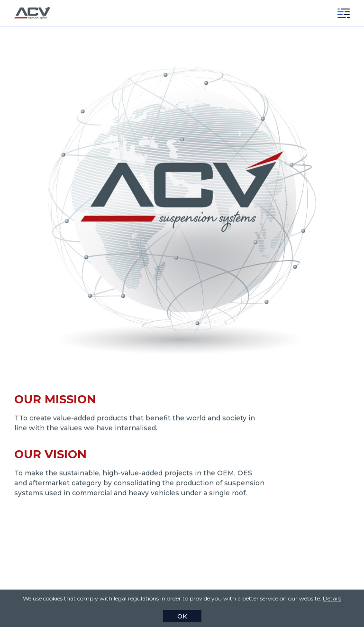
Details (332, 598)
